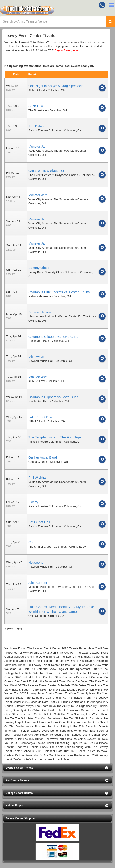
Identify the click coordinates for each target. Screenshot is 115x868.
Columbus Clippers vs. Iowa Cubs (53, 337)
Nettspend (36, 562)
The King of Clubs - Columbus (47, 547)
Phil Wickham (38, 477)
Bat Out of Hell (39, 522)
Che (31, 542)
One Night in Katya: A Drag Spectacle (56, 86)
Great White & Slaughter (46, 171)
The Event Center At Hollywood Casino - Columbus (61, 175)
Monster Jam (38, 146)
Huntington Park (39, 341)
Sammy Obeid (39, 268)
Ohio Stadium (37, 616)
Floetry (33, 502)
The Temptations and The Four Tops (55, 437)
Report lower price (66, 50)
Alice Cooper (38, 583)
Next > (19, 629)
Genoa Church (38, 462)
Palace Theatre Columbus (45, 130)
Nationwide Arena (40, 296)
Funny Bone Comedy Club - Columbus (53, 272)
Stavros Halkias (40, 312)
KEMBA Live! (37, 90)
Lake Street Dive (41, 417)
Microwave (36, 357)
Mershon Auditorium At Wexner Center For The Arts (61, 316)
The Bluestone (38, 110)
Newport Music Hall (41, 361)
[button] (57, 768)
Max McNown (38, 377)
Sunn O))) (36, 106)
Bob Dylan (36, 126)
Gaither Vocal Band (43, 457)
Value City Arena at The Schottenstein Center (57, 151)
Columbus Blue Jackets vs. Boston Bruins (59, 292)
